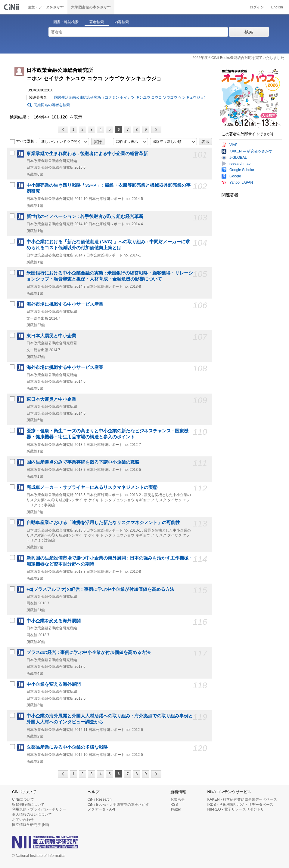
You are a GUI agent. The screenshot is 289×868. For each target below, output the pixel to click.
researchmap (240, 164)
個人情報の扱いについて (32, 814)
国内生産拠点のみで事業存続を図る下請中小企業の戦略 (83, 462)
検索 (249, 32)
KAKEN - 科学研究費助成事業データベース (242, 799)
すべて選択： (24, 142)
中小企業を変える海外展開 (54, 621)
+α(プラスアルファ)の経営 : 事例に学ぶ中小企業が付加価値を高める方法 (100, 589)
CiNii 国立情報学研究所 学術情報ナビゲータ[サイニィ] (12, 7)
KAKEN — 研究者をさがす (251, 151)
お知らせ (178, 799)
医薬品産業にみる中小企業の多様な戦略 (67, 747)
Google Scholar (242, 170)
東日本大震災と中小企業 (51, 336)
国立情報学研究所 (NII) (31, 825)
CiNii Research (100, 799)
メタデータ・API (101, 809)
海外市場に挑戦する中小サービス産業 (65, 304)
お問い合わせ (23, 820)
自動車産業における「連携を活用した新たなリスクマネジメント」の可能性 (103, 523)
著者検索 (97, 22)
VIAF (233, 145)
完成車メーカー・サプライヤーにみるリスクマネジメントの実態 (92, 487)
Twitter (176, 809)
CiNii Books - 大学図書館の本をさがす (118, 805)
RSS (174, 805)
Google (235, 176)
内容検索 (122, 22)
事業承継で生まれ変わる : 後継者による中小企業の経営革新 (87, 154)
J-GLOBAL (238, 158)
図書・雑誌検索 (66, 22)
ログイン (257, 7)
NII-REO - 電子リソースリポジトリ (236, 809)
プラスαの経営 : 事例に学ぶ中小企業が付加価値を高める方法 (89, 652)
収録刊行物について (28, 805)
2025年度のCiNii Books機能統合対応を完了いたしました (238, 58)
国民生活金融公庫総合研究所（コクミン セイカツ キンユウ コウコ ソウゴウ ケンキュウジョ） (131, 97)
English (277, 7)
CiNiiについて (23, 799)
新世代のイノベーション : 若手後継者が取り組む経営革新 (85, 216)
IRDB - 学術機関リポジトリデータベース (240, 805)
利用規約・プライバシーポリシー (39, 809)
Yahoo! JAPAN (241, 182)
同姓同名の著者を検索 (52, 105)
